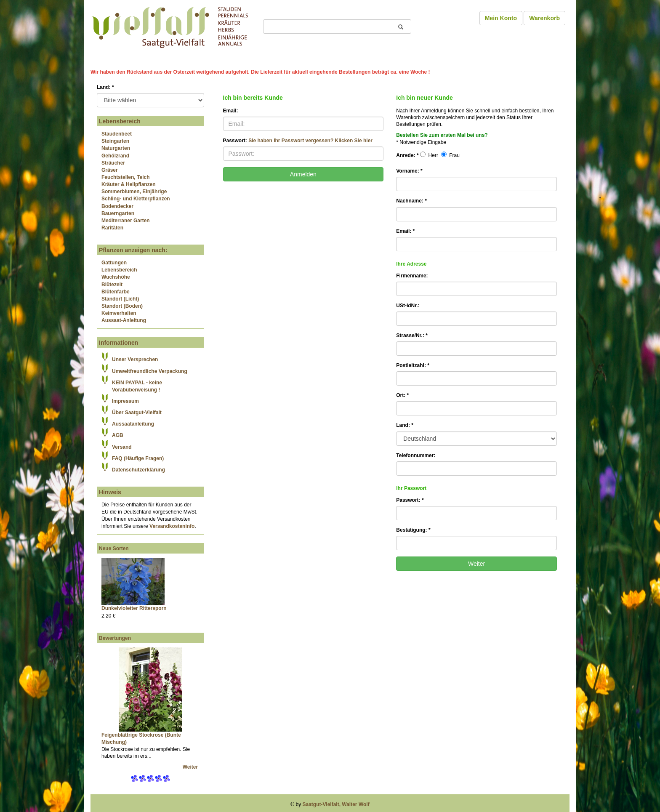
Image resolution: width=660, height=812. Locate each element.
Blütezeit (112, 285)
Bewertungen (115, 638)
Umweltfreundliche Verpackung (150, 371)
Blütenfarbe (116, 292)
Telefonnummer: (416, 455)
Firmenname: (412, 276)
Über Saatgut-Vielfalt (137, 413)
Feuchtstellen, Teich (125, 177)
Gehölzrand (115, 156)
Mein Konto (501, 18)
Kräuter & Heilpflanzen (129, 184)
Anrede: (407, 155)
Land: (105, 87)
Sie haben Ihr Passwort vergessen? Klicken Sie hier (310, 141)
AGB (118, 435)
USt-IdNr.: (408, 306)
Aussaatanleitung (133, 424)
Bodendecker (117, 206)
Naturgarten (116, 148)
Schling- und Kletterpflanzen (136, 199)
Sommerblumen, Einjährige (134, 192)
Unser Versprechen (135, 359)
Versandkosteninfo (172, 526)
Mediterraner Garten (126, 221)
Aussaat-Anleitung (124, 320)
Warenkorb (544, 18)
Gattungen (114, 263)
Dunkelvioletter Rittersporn (134, 608)
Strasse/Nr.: (412, 335)
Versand (122, 447)
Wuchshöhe (116, 277)
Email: (231, 111)
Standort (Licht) (120, 299)
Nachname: (411, 201)
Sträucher (113, 163)
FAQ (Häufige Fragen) (138, 458)
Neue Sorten (114, 548)
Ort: (402, 395)
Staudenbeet (117, 134)
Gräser (110, 170)
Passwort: (298, 141)
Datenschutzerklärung (138, 470)
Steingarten (115, 141)
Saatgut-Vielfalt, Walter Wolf (336, 804)
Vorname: (409, 171)
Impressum (125, 401)
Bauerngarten (118, 213)
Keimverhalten (119, 313)
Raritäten (112, 228)
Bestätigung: (413, 530)
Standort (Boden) (122, 306)
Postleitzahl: (413, 365)
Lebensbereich (119, 270)
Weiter (191, 767)
